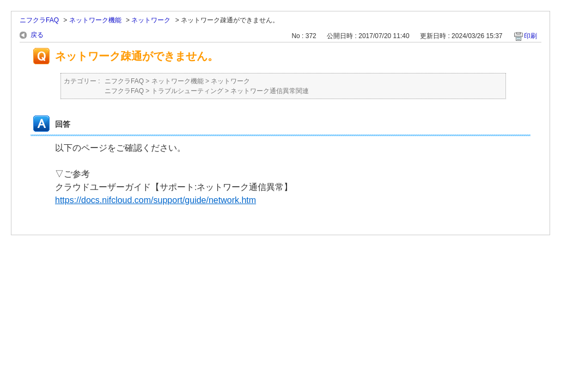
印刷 (530, 36)
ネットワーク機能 (95, 20)
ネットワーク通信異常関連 (270, 91)
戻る (37, 35)
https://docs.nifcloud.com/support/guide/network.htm (156, 200)
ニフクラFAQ (39, 20)
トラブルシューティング (187, 91)
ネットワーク (151, 20)
